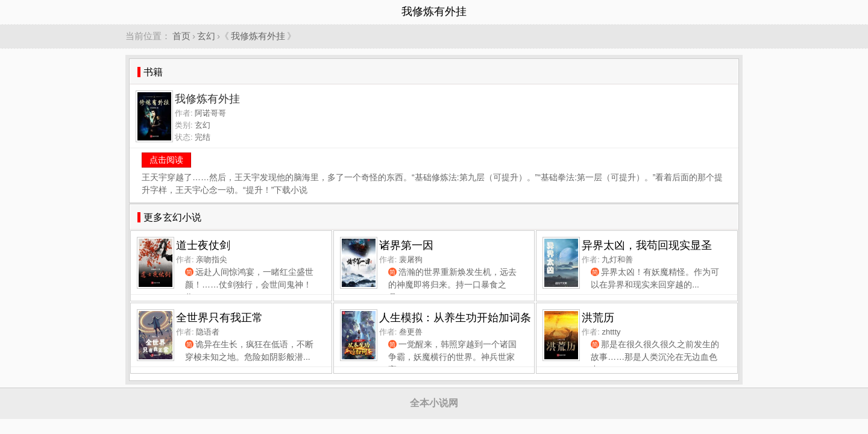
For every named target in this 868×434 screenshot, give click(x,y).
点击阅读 (166, 160)
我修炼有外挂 (258, 36)
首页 (181, 36)
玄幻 (206, 36)
